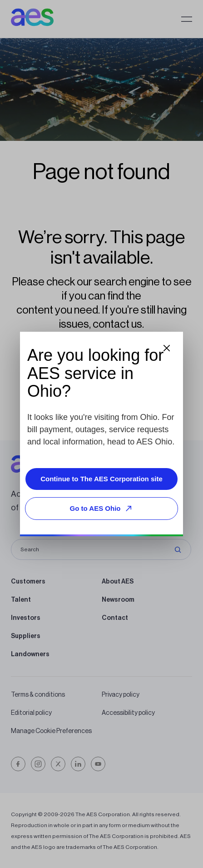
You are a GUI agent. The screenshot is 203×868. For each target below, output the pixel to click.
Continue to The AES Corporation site (101, 479)
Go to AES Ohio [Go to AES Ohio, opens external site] (103, 508)
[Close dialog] (167, 348)
